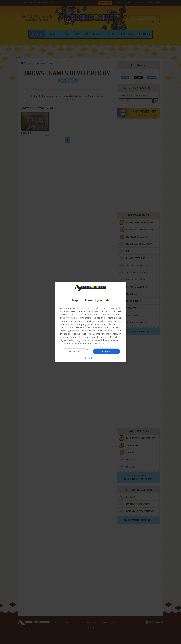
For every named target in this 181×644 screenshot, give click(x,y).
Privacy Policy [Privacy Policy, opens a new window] (97, 343)
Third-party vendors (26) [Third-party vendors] (88, 324)
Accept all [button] (107, 351)
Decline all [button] (75, 351)
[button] (90, 358)
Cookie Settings (82, 343)
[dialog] (90, 322)
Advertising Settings (79, 340)
